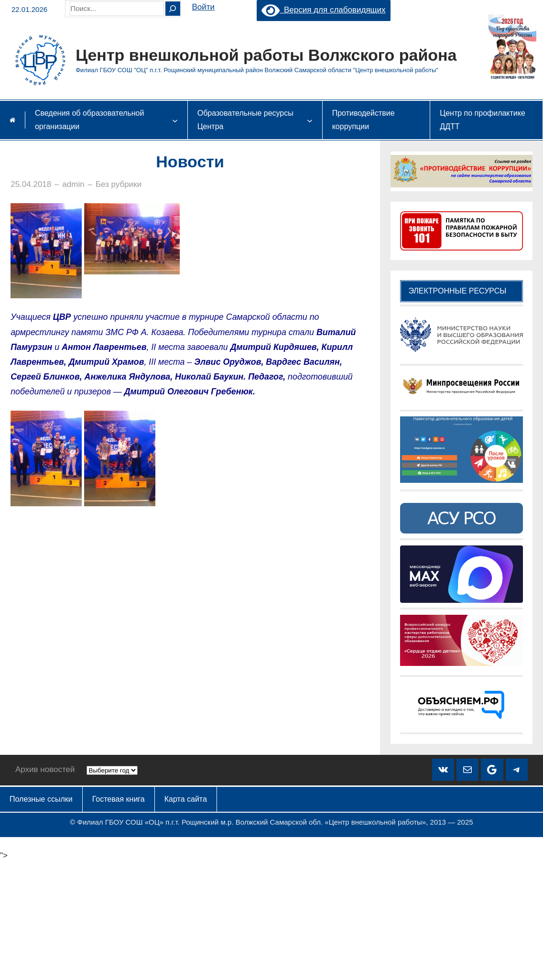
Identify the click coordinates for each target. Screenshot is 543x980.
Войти (203, 7)
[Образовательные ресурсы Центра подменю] (310, 120)
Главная (12, 120)
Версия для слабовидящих (323, 10)
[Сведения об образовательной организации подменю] (175, 120)
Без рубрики (119, 184)
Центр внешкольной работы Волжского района (266, 55)
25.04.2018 (31, 184)
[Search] (173, 9)
